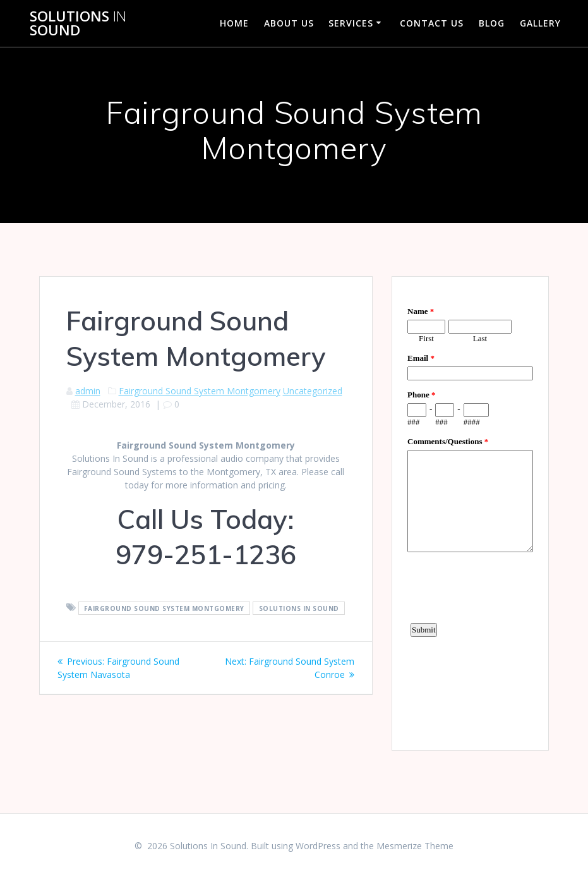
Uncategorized (313, 391)
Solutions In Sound (299, 608)
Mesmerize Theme (415, 846)
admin (88, 391)
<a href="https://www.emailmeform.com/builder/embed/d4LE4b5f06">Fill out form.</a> (470, 512)
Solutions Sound (78, 24)
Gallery (540, 23)
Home (234, 23)
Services (351, 23)
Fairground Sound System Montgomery (200, 391)
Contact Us (432, 23)
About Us (289, 23)
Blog (492, 23)
